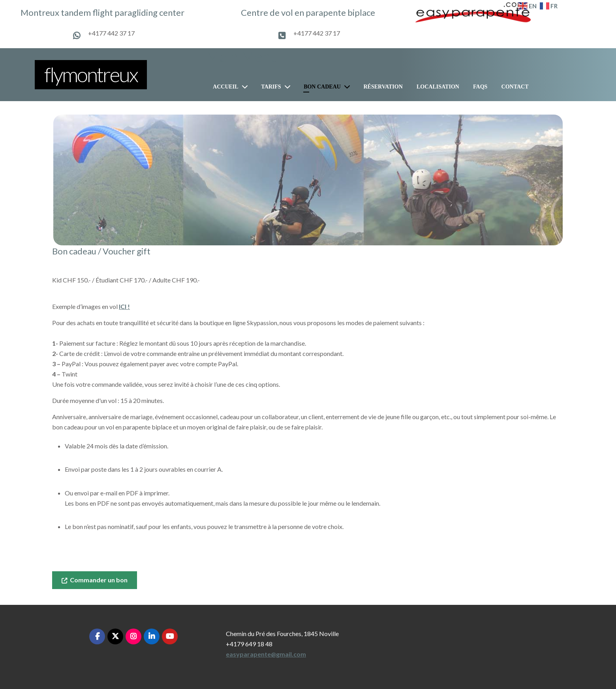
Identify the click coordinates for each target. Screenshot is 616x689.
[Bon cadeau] (349, 87)
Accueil (226, 87)
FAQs (480, 87)
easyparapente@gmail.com (266, 654)
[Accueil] (246, 87)
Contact (515, 87)
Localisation (438, 87)
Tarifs (271, 87)
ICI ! (124, 306)
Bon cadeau (322, 87)
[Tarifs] (289, 87)
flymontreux (91, 74)
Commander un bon (95, 580)
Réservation (383, 87)
